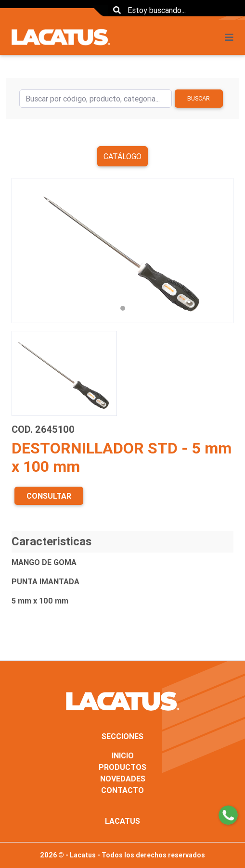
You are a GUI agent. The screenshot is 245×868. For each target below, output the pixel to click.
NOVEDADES (123, 779)
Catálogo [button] (122, 156)
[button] (28, 251)
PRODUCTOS (122, 767)
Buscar (199, 98)
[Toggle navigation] (232, 38)
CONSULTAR (49, 496)
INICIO (123, 755)
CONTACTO (122, 790)
